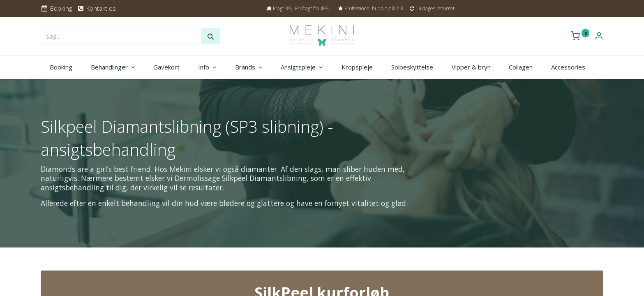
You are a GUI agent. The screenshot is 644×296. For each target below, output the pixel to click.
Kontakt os (96, 8)
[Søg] (211, 36)
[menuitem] (61, 67)
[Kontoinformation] (599, 37)
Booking (56, 8)
